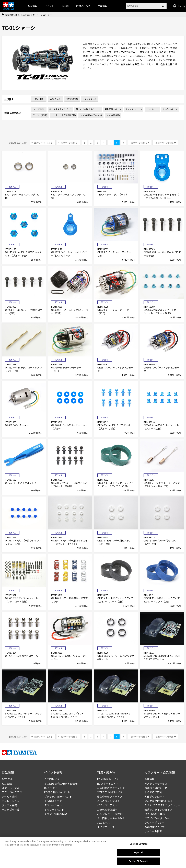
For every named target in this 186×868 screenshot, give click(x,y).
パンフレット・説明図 (110, 814)
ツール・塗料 (9, 797)
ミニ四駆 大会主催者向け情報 (61, 784)
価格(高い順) (55, 99)
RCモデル (7, 779)
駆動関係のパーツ (113, 109)
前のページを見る (69, 143)
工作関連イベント (54, 801)
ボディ (152, 109)
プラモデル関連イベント (58, 797)
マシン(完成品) (113, 115)
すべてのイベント (54, 810)
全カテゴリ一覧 (11, 810)
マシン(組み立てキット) (91, 115)
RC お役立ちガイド (108, 779)
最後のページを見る (165, 143)
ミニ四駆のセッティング (111, 788)
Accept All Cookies (138, 861)
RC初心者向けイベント (57, 792)
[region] (93, 852)
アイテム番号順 (90, 99)
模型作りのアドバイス (110, 797)
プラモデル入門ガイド (110, 792)
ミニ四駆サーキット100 (111, 818)
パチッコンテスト (107, 805)
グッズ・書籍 (9, 805)
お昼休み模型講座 (107, 810)
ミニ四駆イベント (54, 779)
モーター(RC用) (40, 115)
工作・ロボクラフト (13, 792)
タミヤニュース (106, 827)
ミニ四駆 (7, 784)
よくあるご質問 (153, 792)
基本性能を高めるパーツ (61, 109)
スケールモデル (11, 788)
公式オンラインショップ (158, 810)
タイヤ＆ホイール (134, 109)
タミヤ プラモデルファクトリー (162, 805)
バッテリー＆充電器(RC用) (64, 115)
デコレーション (11, 801)
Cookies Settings (139, 844)
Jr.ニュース (103, 823)
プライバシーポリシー (157, 818)
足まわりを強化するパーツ (88, 109)
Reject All (139, 852)
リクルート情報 (153, 831)
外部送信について (155, 827)
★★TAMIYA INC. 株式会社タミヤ (20, 15)
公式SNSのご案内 (155, 814)
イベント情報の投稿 (56, 814)
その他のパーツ (170, 109)
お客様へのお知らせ (156, 788)
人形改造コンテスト (108, 801)
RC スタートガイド (108, 784)
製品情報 (32, 6)
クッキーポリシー (155, 823)
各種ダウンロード (155, 797)
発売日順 (39, 99)
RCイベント (51, 788)
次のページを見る (139, 143)
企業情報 (149, 779)
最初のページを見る (43, 143)
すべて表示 (39, 109)
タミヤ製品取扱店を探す (158, 801)
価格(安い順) (72, 99)
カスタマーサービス (156, 784)
